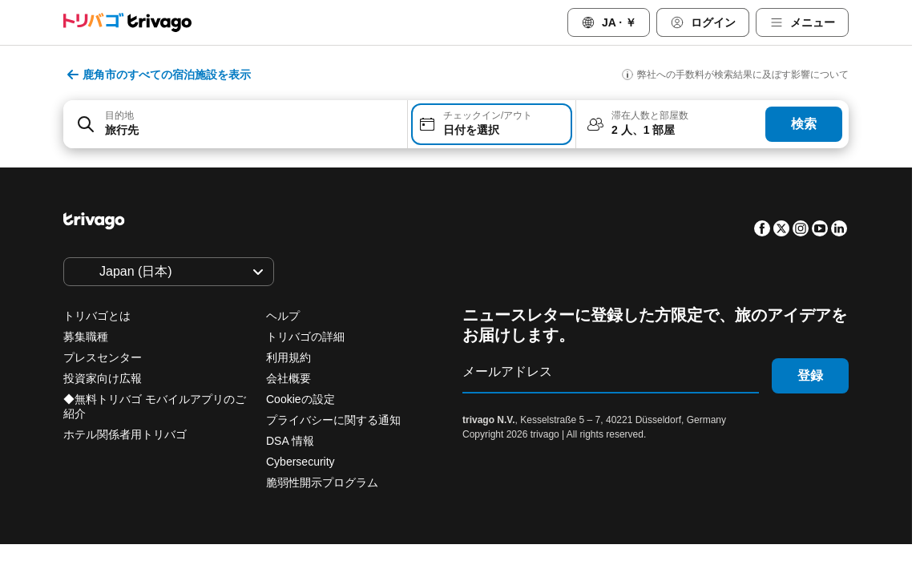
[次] (736, 187)
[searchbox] (251, 130)
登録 (810, 375)
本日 (297, 473)
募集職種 (86, 337)
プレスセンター (103, 357)
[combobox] (235, 124)
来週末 (543, 473)
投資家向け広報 (103, 378)
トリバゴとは (97, 316)
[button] (235, 124)
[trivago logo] (127, 22)
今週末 (456, 473)
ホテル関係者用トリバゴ (125, 434)
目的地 (119, 115)
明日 (374, 473)
